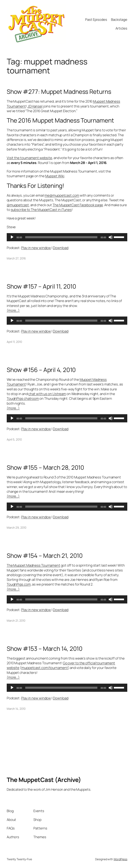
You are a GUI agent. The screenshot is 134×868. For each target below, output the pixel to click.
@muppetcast (18, 205)
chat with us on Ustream (47, 394)
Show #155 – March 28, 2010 (45, 468)
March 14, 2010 (16, 709)
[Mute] (111, 237)
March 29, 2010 (16, 528)
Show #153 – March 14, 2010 (45, 649)
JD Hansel (35, 106)
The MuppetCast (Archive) (44, 780)
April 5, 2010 (14, 439)
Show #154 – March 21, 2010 (45, 556)
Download (61, 248)
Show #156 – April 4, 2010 (41, 370)
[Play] (12, 237)
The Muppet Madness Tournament (33, 565)
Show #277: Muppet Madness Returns (59, 92)
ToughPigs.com (19, 584)
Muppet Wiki (55, 176)
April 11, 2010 (14, 342)
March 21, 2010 (16, 621)
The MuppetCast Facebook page (78, 205)
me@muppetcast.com (62, 195)
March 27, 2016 (16, 258)
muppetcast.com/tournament (45, 668)
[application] (67, 237)
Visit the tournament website (29, 158)
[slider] (61, 237)
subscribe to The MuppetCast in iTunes (41, 210)
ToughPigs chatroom (23, 398)
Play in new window (36, 248)
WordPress (120, 859)
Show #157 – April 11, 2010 (41, 286)
